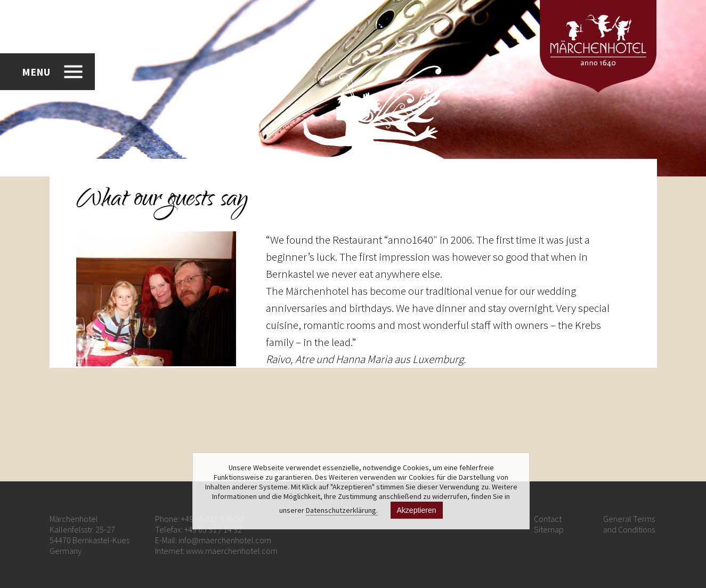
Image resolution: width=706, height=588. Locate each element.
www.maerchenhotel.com (232, 551)
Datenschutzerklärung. (342, 510)
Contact (548, 519)
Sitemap (549, 529)
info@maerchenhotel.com (225, 540)
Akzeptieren (417, 510)
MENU (36, 72)
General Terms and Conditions (629, 524)
